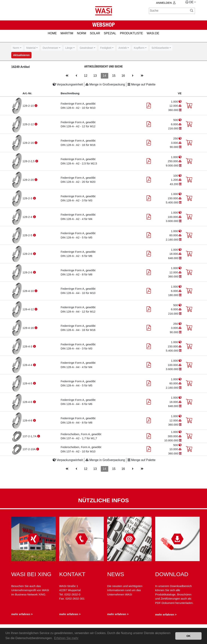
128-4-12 (29, 309)
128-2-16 (29, 143)
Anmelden (166, 3)
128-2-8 (28, 272)
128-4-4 (28, 365)
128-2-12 (29, 124)
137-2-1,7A (30, 436)
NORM (82, 33)
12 (86, 76)
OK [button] (188, 636)
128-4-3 (28, 346)
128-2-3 (28, 198)
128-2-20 (29, 180)
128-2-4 (28, 217)
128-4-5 (28, 383)
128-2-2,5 (29, 161)
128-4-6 (28, 402)
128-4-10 (29, 291)
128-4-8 (28, 420)
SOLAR (95, 33)
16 (123, 76)
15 (114, 76)
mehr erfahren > (22, 614)
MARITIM (67, 33)
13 (95, 76)
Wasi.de (153, 33)
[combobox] (17, 48)
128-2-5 (28, 235)
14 (105, 76)
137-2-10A (29, 449)
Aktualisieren (21, 55)
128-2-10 (29, 106)
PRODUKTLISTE (131, 33)
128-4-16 (29, 328)
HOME (52, 33)
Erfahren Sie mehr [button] (66, 638)
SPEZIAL (110, 33)
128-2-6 (28, 254)
